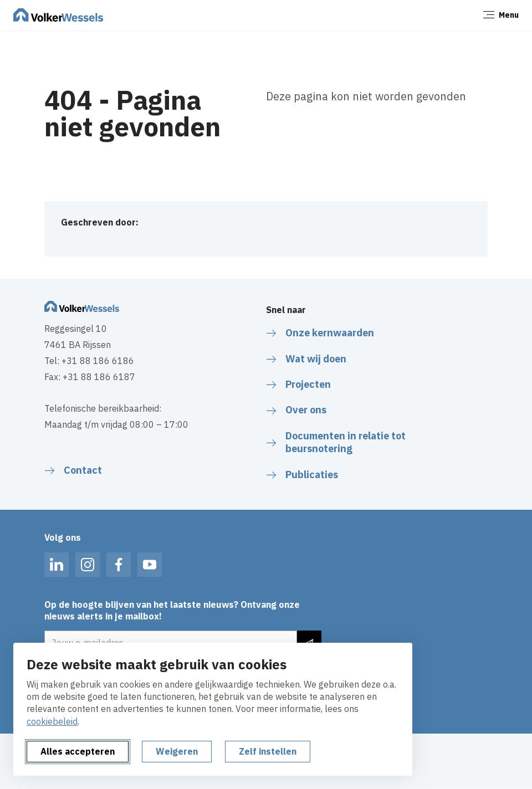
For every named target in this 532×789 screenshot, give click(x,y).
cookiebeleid (52, 721)
